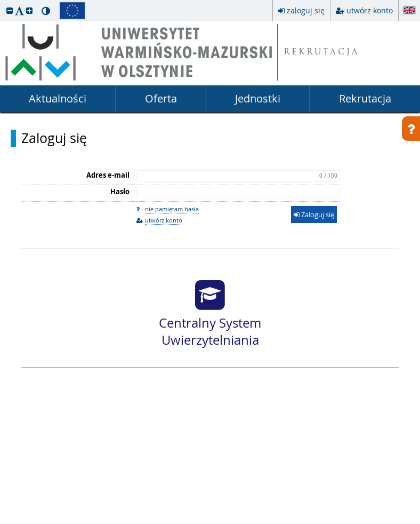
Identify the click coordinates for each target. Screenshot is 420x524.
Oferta (161, 98)
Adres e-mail (108, 175)
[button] (10, 10)
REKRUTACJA (322, 53)
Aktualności (58, 98)
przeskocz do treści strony (3, 3)
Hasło (120, 192)
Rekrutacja (365, 98)
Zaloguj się (54, 138)
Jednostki (258, 98)
